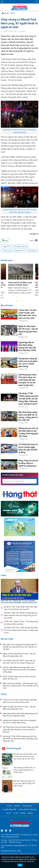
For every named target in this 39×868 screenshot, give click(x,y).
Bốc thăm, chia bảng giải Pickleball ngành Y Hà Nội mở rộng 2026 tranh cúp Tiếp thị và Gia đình (20, 647)
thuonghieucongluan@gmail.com (16, 845)
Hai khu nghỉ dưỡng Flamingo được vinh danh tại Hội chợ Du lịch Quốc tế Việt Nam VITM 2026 (19, 670)
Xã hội (13, 13)
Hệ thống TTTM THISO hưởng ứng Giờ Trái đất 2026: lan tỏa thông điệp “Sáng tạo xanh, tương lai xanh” (28, 399)
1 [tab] (16, 301)
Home (5, 13)
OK (20, 865)
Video (4, 575)
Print (5, 240)
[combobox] (20, 481)
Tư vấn (16, 813)
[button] (37, 2)
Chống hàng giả (13, 748)
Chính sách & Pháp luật (27, 809)
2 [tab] (20, 301)
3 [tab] (23, 301)
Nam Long (7, 251)
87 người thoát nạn (21, 246)
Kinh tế (17, 806)
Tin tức (9, 806)
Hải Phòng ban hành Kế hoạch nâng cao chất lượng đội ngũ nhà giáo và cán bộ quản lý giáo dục (28, 380)
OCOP (9, 813)
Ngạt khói (7, 246)
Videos (30, 813)
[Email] (10, 831)
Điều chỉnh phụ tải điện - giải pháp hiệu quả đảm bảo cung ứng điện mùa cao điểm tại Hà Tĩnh (21, 686)
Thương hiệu (27, 806)
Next (31, 301)
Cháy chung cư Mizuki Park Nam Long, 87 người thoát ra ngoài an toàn (19, 23)
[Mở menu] (2, 2)
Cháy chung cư (32, 251)
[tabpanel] (21, 280)
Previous (8, 301)
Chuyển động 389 (9, 809)
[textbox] (20, 481)
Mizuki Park (19, 251)
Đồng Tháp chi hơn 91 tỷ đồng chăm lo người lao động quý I (28, 463)
